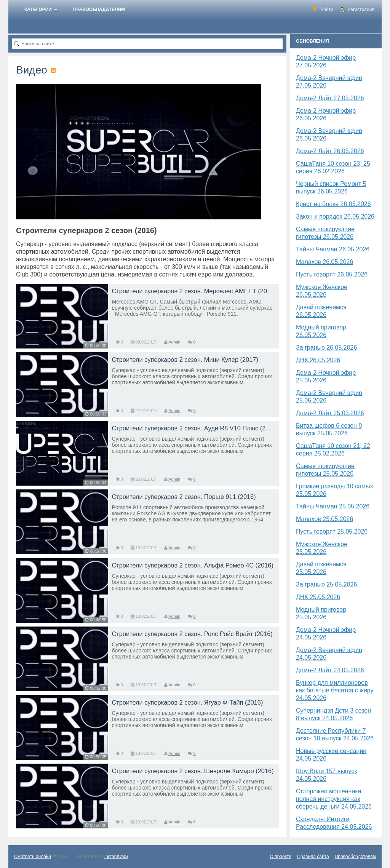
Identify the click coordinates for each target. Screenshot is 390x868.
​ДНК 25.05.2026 (318, 597)
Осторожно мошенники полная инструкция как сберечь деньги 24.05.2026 (334, 799)
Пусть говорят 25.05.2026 (332, 532)
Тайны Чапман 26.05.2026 (333, 249)
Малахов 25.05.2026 (324, 519)
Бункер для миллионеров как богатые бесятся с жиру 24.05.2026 (335, 690)
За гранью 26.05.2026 (326, 348)
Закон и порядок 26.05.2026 (335, 217)
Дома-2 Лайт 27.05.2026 (330, 98)
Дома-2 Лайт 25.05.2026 (330, 413)
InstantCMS (116, 857)
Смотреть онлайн (33, 857)
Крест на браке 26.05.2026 (333, 204)
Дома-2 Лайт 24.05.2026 (330, 670)
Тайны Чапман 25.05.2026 (333, 506)
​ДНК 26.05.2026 (318, 360)
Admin (174, 342)
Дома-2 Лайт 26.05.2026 (330, 151)
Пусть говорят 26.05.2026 (332, 274)
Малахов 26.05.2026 (324, 262)
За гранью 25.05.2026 (326, 584)
